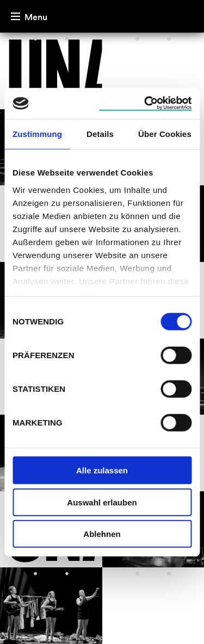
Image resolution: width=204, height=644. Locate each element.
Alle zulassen (102, 470)
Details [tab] (100, 134)
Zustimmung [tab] (37, 134)
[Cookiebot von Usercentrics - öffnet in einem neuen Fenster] (145, 103)
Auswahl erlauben (102, 502)
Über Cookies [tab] (165, 134)
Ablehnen (102, 534)
